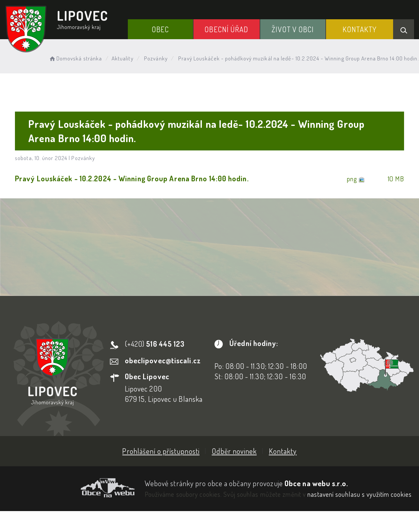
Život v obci (293, 29)
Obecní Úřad (226, 29)
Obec (160, 29)
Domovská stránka (75, 58)
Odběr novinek (234, 451)
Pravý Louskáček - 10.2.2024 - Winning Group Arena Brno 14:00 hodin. (132, 178)
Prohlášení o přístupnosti (161, 451)
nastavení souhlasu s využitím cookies (360, 494)
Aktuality (123, 58)
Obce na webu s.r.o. (316, 483)
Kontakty (360, 29)
